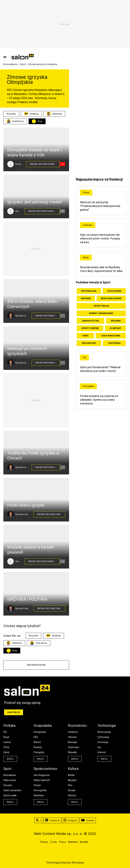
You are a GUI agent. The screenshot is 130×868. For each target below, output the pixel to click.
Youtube (88, 820)
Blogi (40, 121)
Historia (72, 795)
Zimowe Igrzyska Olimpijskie (44, 164)
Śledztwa (39, 795)
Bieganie (116, 321)
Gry (99, 747)
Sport (23, 64)
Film (70, 785)
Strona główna (10, 64)
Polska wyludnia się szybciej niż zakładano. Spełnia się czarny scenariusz (99, 400)
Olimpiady (115, 328)
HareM (18, 211)
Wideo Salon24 (42, 780)
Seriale (72, 790)
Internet (102, 752)
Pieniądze (39, 752)
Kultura (73, 769)
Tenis (85, 336)
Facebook (52, 820)
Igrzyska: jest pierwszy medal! (35, 202)
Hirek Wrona (15, 121)
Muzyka (72, 780)
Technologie (107, 726)
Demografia (88, 386)
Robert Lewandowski (101, 313)
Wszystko (11, 114)
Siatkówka (114, 343)
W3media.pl (78, 863)
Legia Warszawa (111, 336)
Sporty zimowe (90, 328)
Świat (6, 752)
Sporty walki (101, 306)
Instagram (71, 820)
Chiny (6, 747)
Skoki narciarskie (111, 298)
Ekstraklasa (89, 291)
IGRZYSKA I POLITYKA (27, 599)
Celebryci (73, 732)
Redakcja (31, 114)
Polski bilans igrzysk (26, 505)
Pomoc (44, 842)
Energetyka (40, 732)
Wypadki (72, 752)
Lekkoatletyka (90, 321)
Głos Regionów (42, 775)
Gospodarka (43, 726)
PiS (84, 358)
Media (86, 258)
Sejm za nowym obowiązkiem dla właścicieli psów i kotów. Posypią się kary (100, 238)
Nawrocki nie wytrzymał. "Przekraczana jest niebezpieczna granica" (100, 206)
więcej (10, 759)
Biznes (37, 742)
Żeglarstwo (89, 343)
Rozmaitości (77, 726)
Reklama (73, 842)
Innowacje (103, 742)
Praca (62, 842)
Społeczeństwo (45, 769)
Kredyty (38, 747)
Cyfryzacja (103, 737)
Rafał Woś (54, 114)
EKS (36, 737)
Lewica (7, 742)
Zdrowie (72, 737)
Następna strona (36, 665)
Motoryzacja (104, 732)
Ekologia (72, 742)
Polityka (9, 726)
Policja (86, 193)
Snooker (86, 298)
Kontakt (84, 842)
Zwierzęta (88, 225)
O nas (54, 842)
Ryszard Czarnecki (22, 316)
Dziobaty (19, 164)
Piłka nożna (114, 291)
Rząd (6, 737)
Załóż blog (14, 712)
